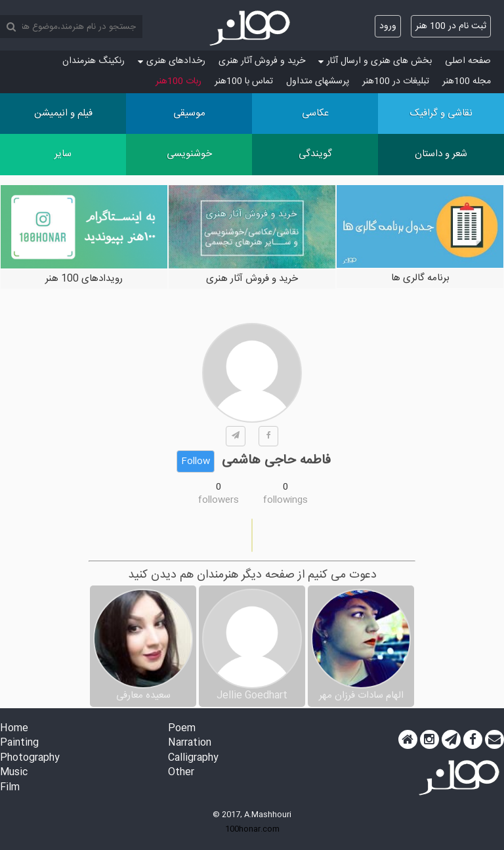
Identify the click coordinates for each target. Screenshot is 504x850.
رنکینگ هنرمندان (94, 61)
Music (14, 773)
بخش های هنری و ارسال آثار (375, 61)
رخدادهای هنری (172, 61)
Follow (196, 461)
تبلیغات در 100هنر (396, 81)
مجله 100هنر (467, 81)
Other (181, 773)
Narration (190, 743)
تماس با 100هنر (244, 81)
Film (10, 788)
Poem (182, 729)
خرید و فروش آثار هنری (262, 61)
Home (14, 729)
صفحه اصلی (468, 61)
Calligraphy (193, 758)
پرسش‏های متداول (318, 81)
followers (219, 500)
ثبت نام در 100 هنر (451, 26)
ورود (388, 26)
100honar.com (252, 829)
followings (285, 500)
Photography (30, 758)
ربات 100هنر (178, 81)
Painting (19, 743)
